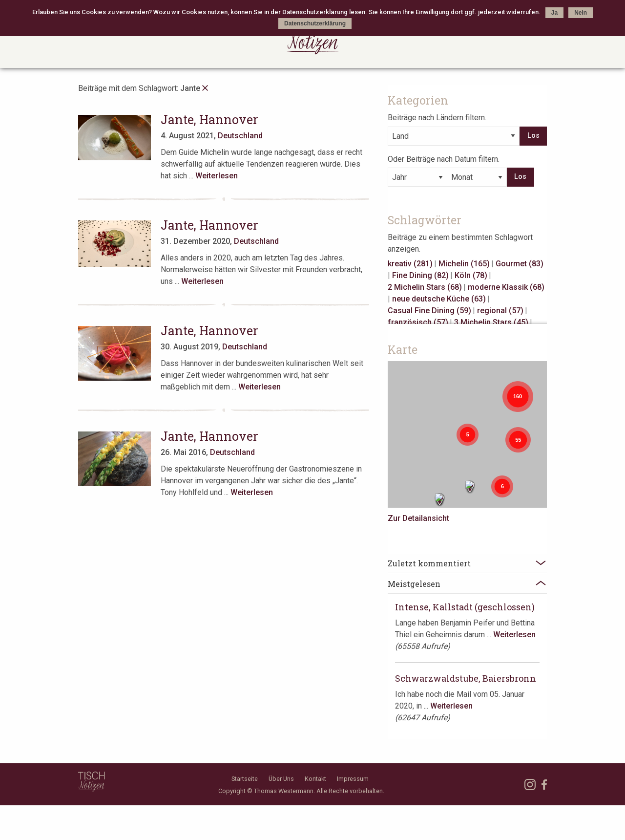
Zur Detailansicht (443, 516)
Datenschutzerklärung (315, 23)
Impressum (353, 813)
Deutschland (246, 136)
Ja (554, 13)
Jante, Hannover (215, 119)
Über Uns (281, 813)
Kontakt (315, 813)
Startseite (245, 813)
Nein (581, 13)
